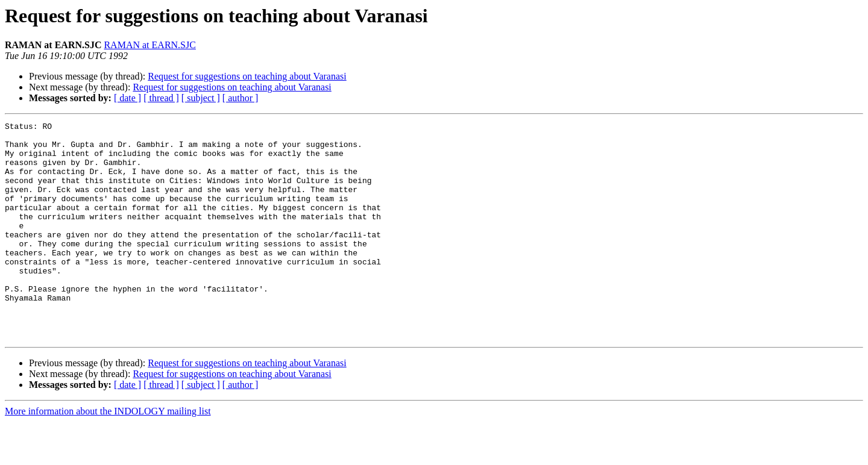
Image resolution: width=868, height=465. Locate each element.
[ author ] (241, 98)
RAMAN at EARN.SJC (149, 45)
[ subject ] (201, 98)
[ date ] (127, 98)
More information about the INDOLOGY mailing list (108, 454)
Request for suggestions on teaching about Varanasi (247, 76)
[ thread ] (161, 98)
